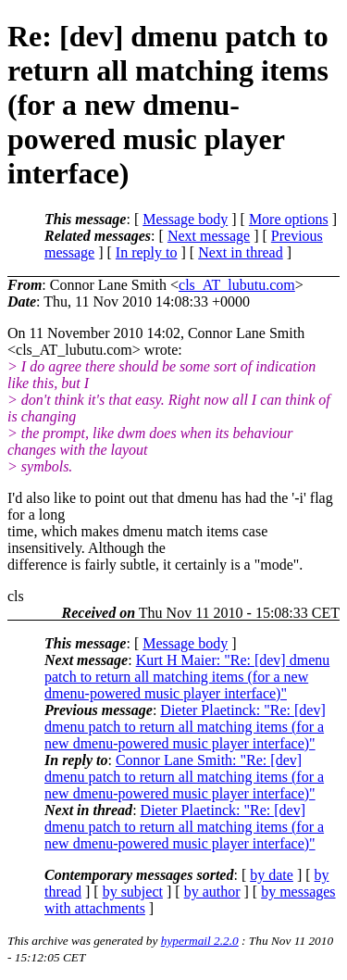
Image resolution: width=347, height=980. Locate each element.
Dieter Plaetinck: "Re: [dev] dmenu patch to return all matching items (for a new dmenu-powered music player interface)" (185, 727)
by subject (133, 892)
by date (272, 875)
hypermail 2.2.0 (200, 941)
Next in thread (241, 252)
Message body (185, 219)
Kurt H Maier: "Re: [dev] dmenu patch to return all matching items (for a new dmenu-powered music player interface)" (187, 677)
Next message (209, 236)
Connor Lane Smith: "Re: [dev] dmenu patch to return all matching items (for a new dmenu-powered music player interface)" (184, 777)
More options (289, 219)
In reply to (147, 252)
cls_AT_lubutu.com (237, 285)
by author (212, 892)
